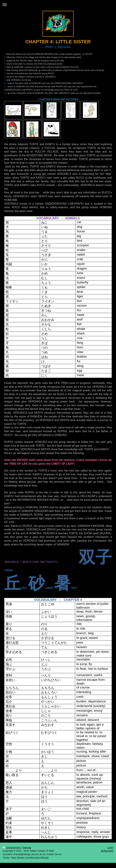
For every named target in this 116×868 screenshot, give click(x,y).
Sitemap (27, 848)
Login (110, 848)
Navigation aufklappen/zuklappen (58, 5)
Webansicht (107, 851)
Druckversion (12, 848)
